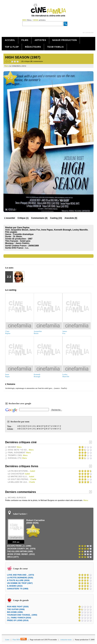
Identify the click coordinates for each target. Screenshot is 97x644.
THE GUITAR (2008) (16, 609)
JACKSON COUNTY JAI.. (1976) (21, 549)
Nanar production (65, 40)
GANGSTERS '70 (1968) (18, 589)
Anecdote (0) (71, 218)
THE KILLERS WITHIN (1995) (20, 551)
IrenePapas (7, 375)
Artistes (40, 40)
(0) (39, 218)
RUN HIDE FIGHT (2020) (18, 607)
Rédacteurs (33, 47)
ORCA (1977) (13, 557)
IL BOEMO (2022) (15, 586)
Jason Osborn (22, 243)
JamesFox (65, 332)
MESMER (12, 447)
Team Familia (56, 47)
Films (25, 40)
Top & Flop (12, 47)
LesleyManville (66, 375)
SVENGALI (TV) (15, 458)
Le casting (11, 290)
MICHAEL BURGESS (17, 498)
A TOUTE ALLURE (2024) (18, 580)
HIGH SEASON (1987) (23, 57)
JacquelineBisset (38, 332)
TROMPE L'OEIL (15, 455)
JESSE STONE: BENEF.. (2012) (21, 554)
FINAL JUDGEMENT (17, 453)
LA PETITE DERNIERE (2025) (20, 578)
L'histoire (10, 384)
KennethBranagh (37, 375)
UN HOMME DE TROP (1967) (20, 583)
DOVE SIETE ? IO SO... (18, 450)
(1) (23, 218)
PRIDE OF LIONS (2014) (18, 620)
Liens (7, 640)
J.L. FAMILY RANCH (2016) (19, 618)
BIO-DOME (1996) (15, 612)
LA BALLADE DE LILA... (18, 482)
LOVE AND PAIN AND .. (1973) (20, 575)
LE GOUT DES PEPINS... (19, 479)
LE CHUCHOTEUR (16, 474)
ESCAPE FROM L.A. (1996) (19, 546)
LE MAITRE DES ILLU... (18, 476)
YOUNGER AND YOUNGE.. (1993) (22, 615)
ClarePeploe (8, 332)
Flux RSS (20, 640)
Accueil (10, 40)
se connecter (88, 32)
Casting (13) (56, 218)
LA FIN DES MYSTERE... (19, 471)
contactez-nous (66, 640)
